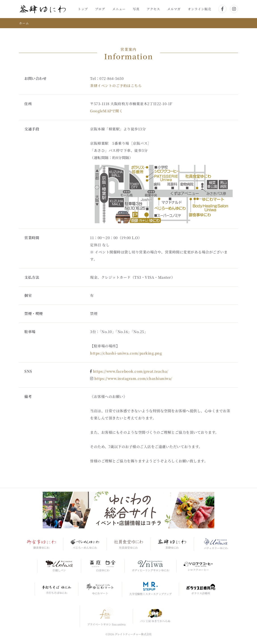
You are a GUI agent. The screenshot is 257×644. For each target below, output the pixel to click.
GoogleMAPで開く (106, 111)
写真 (136, 9)
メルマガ (174, 9)
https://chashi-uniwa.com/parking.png (126, 353)
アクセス (153, 9)
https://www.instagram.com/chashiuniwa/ (134, 378)
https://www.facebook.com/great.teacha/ (131, 371)
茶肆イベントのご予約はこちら (116, 85)
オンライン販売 (199, 9)
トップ (83, 9)
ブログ (100, 9)
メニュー (119, 9)
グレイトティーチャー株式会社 (133, 634)
